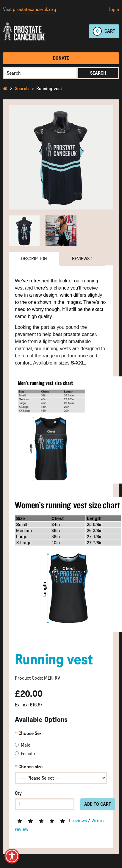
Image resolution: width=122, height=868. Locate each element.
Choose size (30, 767)
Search (98, 73)
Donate (61, 58)
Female (25, 754)
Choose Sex (30, 733)
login (114, 9)
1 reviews (78, 821)
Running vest (49, 89)
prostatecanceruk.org (34, 9)
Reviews (82, 259)
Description (34, 259)
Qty (18, 793)
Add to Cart (98, 804)
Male (23, 745)
